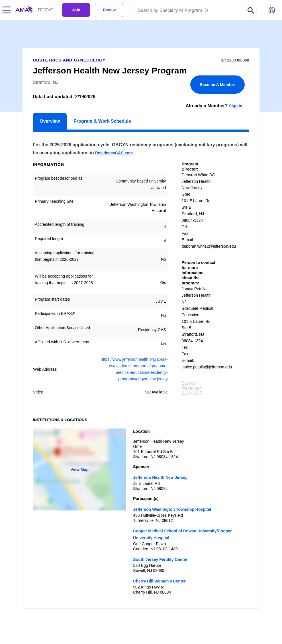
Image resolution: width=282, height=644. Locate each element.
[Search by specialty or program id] (189, 11)
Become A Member (217, 85)
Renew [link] (109, 10)
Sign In (236, 106)
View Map (79, 469)
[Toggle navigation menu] (7, 10)
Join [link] (76, 10)
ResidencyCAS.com (114, 153)
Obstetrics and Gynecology (69, 60)
